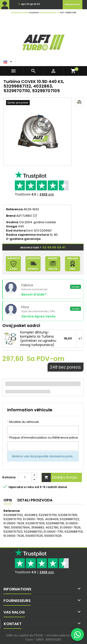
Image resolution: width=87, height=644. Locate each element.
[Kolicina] (25, 477)
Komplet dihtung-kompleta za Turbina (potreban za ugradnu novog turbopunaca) (38, 339)
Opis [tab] (8, 500)
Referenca (14, 209)
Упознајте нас (72, 5)
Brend (11, 216)
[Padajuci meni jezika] (8, 61)
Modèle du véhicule (23, 422)
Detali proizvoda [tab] (35, 500)
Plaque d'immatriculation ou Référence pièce (43, 438)
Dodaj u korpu (59, 478)
